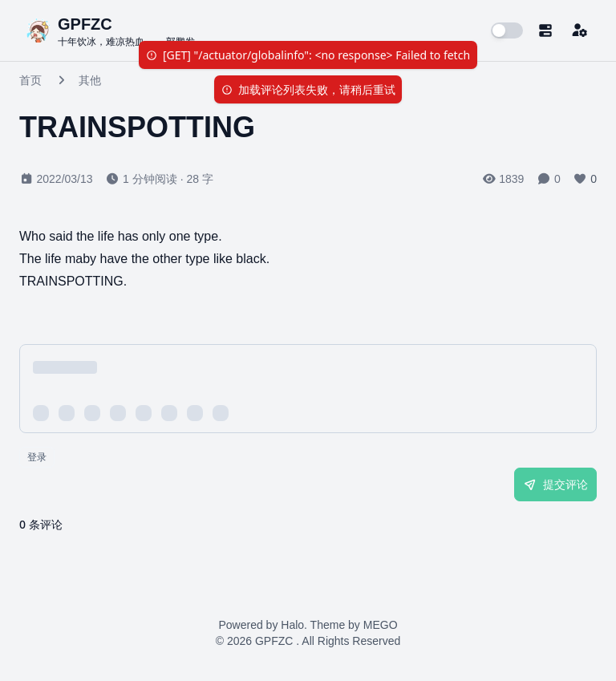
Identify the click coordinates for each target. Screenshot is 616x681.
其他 (90, 80)
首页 (30, 80)
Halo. (294, 625)
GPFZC (274, 641)
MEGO (381, 625)
